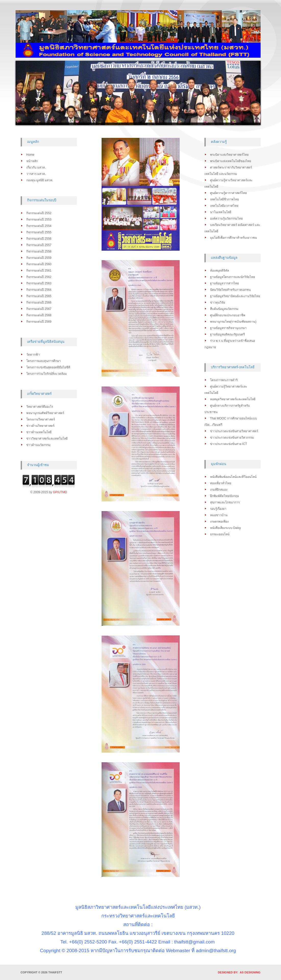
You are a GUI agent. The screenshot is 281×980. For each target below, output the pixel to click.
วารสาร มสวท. (36, 174)
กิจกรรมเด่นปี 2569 (39, 322)
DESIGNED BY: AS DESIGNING (238, 972)
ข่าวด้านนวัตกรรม (38, 445)
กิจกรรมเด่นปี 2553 (39, 220)
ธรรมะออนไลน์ (220, 534)
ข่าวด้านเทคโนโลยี (39, 432)
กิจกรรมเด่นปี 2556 (39, 239)
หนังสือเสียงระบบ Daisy (225, 528)
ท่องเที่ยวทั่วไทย (221, 483)
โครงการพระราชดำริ (224, 380)
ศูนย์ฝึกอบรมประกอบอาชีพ (228, 315)
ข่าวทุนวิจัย (218, 303)
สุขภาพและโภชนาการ (225, 502)
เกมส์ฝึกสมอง (219, 490)
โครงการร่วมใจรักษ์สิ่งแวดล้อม (47, 374)
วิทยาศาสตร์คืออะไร (40, 407)
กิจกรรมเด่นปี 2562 (39, 277)
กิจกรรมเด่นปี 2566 (39, 303)
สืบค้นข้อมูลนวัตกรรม (224, 309)
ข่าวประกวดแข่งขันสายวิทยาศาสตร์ (234, 431)
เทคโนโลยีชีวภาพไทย (224, 199)
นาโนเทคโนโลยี (221, 212)
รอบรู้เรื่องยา (218, 509)
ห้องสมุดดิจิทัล (219, 271)
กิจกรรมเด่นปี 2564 (39, 290)
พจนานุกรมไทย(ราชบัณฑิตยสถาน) (233, 322)
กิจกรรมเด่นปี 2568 (39, 315)
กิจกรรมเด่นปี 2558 (39, 251)
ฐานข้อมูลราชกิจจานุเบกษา (228, 328)
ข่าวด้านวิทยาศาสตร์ (40, 426)
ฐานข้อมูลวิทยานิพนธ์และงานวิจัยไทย (235, 296)
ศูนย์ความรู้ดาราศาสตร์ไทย (228, 193)
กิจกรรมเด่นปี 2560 (39, 264)
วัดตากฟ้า (33, 355)
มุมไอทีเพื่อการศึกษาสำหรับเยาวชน (233, 238)
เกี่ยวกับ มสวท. (36, 167)
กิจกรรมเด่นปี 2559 (39, 258)
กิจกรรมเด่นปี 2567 (39, 309)
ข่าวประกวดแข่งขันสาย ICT (229, 444)
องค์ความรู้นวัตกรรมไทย (226, 219)
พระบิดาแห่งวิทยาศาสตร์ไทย (229, 155)
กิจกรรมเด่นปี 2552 (39, 213)
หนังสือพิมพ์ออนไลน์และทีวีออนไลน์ (233, 477)
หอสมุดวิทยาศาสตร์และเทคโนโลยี (233, 399)
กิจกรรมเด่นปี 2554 (39, 226)
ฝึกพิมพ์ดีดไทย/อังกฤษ (224, 496)
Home (30, 155)
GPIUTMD (60, 492)
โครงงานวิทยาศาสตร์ (41, 419)
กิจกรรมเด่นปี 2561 (39, 271)
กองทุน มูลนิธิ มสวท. (40, 180)
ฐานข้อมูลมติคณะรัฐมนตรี (227, 334)
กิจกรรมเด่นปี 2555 (39, 232)
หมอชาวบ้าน (219, 515)
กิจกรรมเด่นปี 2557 (39, 245)
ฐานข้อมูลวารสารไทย (224, 283)
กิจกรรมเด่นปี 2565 (39, 296)
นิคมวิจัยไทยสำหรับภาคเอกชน (230, 290)
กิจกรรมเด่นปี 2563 (39, 283)
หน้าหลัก (32, 161)
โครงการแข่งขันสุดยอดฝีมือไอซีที (48, 367)
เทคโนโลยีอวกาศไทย (224, 206)
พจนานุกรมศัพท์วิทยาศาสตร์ (45, 413)
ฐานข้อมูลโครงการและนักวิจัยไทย (233, 277)
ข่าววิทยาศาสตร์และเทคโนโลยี (47, 439)
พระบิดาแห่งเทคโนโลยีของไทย (231, 161)
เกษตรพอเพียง (219, 522)
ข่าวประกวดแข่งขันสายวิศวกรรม (232, 438)
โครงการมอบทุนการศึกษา (44, 361)
